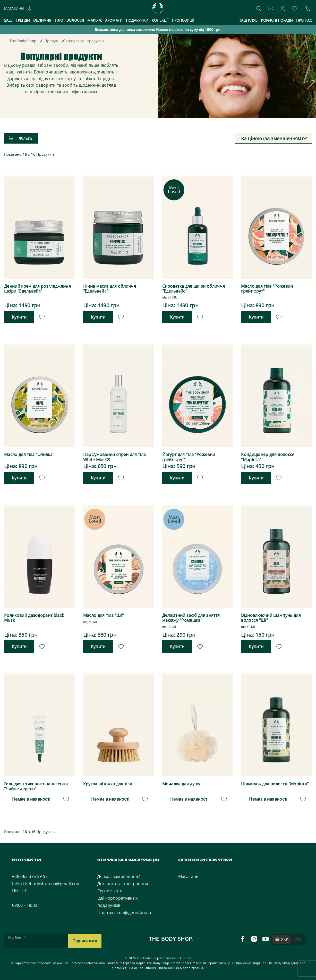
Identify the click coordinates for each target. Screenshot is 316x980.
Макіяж (95, 20)
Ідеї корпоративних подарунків (118, 901)
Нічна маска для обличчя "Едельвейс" (110, 289)
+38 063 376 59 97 (30, 876)
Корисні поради (277, 20)
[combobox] (273, 139)
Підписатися (85, 941)
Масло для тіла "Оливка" (29, 455)
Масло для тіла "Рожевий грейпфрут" (267, 289)
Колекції (160, 20)
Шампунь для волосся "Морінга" (275, 784)
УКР (282, 939)
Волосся (75, 20)
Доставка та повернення (123, 883)
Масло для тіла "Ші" (103, 615)
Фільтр (21, 138)
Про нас (304, 20)
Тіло (59, 20)
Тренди (23, 20)
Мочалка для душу (181, 784)
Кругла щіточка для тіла (108, 784)
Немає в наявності (31, 799)
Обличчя (42, 20)
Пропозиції (183, 20)
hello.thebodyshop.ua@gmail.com (46, 883)
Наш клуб (248, 20)
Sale (8, 20)
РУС (298, 939)
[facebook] (243, 939)
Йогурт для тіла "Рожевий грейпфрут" (189, 457)
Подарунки (137, 20)
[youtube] (266, 939)
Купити (19, 317)
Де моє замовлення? (119, 876)
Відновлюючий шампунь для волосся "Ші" (271, 618)
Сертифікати (110, 891)
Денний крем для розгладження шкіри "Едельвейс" (37, 289)
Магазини (189, 876)
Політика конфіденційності (125, 912)
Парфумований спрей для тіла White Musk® (115, 457)
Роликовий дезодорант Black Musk (34, 618)
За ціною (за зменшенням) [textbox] (272, 138)
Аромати (114, 20)
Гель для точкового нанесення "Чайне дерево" (36, 786)
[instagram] (254, 939)
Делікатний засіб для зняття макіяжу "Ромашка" (191, 618)
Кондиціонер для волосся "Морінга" (268, 457)
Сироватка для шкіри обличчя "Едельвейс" (194, 289)
